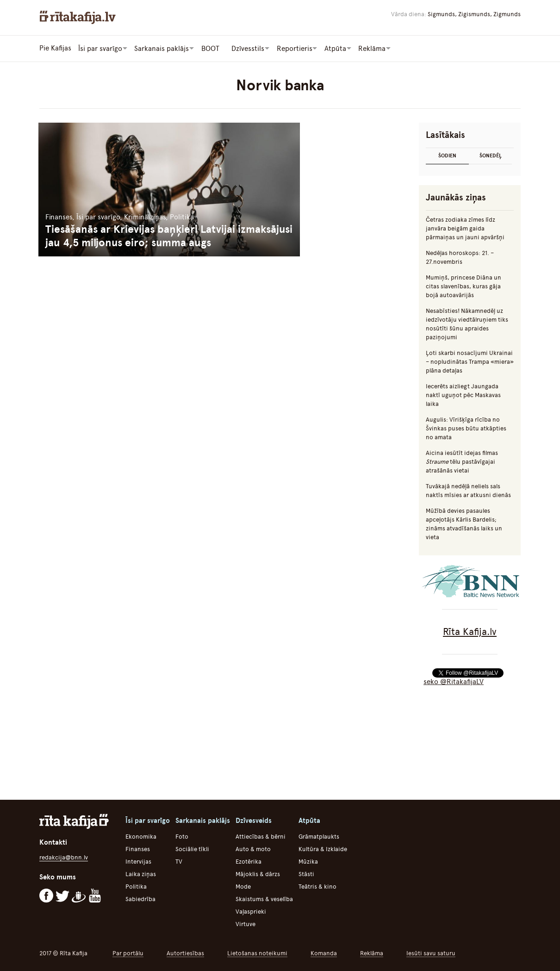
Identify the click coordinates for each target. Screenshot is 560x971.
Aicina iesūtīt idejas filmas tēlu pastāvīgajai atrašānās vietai (462, 461)
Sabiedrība (140, 899)
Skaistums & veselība (264, 899)
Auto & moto (253, 849)
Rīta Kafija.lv (470, 631)
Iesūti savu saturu (431, 953)
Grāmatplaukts (319, 836)
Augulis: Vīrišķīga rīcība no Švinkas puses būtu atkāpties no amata (466, 428)
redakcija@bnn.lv (64, 857)
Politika (136, 886)
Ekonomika (141, 836)
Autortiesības (185, 953)
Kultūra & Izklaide (323, 849)
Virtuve (246, 924)
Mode (243, 886)
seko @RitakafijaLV (454, 681)
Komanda (324, 953)
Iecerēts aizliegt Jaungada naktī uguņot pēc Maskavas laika (463, 395)
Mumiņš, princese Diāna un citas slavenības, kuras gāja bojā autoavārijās (464, 286)
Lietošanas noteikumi (257, 953)
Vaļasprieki (251, 911)
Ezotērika (249, 861)
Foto (182, 836)
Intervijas (138, 861)
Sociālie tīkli (192, 849)
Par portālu (128, 953)
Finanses (138, 849)
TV (179, 861)
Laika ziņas (141, 874)
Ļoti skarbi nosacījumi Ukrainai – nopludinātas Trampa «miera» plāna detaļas (470, 361)
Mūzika (308, 861)
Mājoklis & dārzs (258, 874)
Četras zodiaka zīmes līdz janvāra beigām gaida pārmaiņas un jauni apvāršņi (465, 228)
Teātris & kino (317, 886)
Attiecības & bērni (261, 836)
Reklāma (372, 953)
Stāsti (306, 874)
